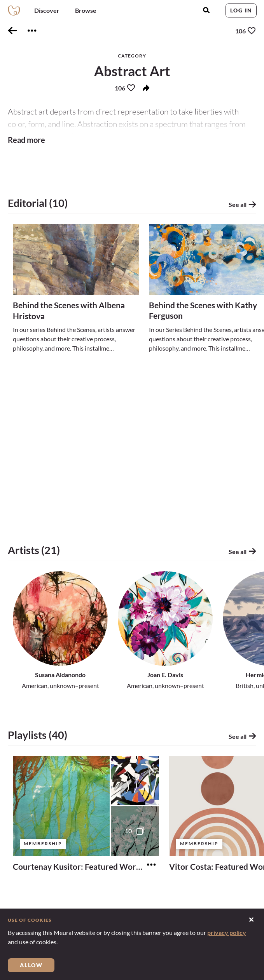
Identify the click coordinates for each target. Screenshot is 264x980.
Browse (86, 10)
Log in (241, 10)
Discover (47, 10)
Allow (31, 965)
